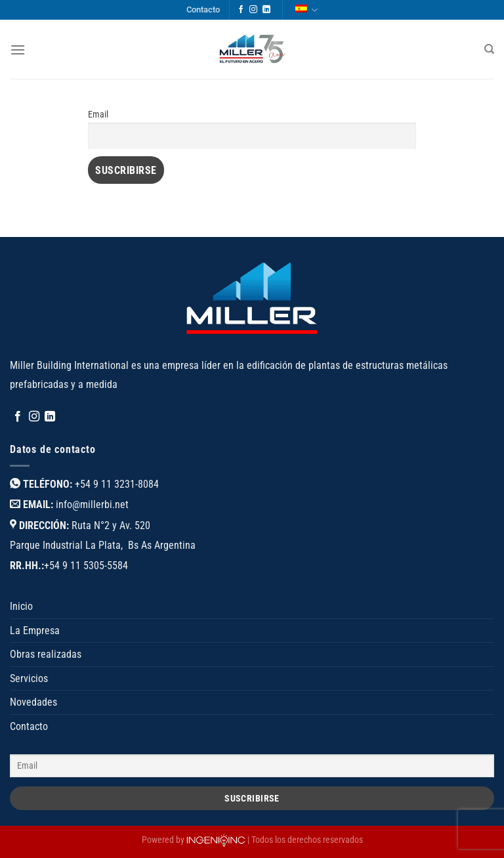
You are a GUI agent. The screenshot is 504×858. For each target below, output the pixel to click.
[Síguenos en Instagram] (253, 10)
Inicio (21, 606)
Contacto (203, 10)
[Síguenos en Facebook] (241, 10)
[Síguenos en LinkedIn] (266, 10)
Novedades (33, 702)
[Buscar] (489, 49)
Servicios (29, 678)
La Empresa (35, 631)
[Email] (252, 766)
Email (98, 115)
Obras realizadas (46, 654)
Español (306, 10)
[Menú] (18, 50)
